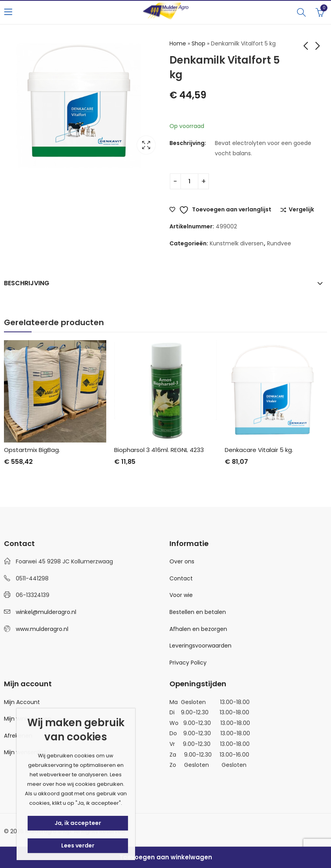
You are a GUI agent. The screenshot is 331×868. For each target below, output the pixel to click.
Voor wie (181, 595)
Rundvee (279, 243)
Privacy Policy (188, 663)
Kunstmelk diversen (237, 243)
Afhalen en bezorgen (198, 629)
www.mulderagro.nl (42, 629)
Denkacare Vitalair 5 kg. (259, 450)
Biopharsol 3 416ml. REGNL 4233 (159, 450)
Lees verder (78, 845)
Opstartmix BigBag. (32, 450)
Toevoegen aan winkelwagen (166, 857)
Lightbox (146, 145)
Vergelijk (301, 210)
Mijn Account (22, 702)
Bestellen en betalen (198, 612)
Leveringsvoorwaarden (200, 646)
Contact (181, 578)
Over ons (182, 561)
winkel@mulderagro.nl (46, 612)
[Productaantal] (189, 181)
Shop (198, 43)
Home (178, 43)
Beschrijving (27, 283)
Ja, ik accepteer (78, 823)
